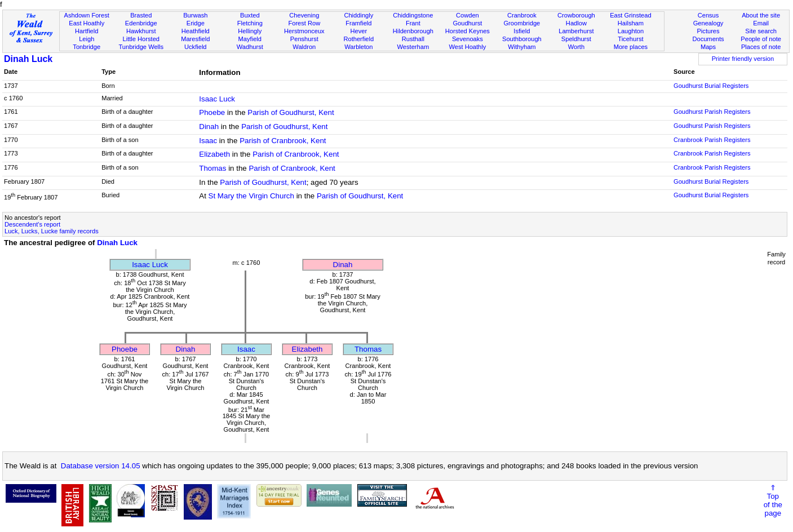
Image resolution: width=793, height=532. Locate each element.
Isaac (208, 141)
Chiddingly (358, 15)
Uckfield (196, 47)
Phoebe (212, 112)
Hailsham (631, 23)
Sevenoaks (468, 39)
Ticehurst (630, 39)
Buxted (250, 15)
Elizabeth (214, 154)
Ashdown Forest (87, 15)
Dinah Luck (28, 59)
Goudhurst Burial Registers (711, 86)
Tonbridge (87, 47)
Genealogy (708, 23)
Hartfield (87, 31)
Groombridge (522, 23)
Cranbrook (522, 15)
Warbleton (358, 47)
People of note (761, 39)
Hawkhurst (141, 31)
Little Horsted (141, 39)
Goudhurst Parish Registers (712, 112)
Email (761, 23)
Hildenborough (413, 31)
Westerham (413, 47)
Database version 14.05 (101, 466)
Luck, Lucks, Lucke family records (52, 231)
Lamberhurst (576, 31)
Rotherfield (358, 39)
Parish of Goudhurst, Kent (291, 112)
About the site (761, 15)
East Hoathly (87, 23)
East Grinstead (630, 15)
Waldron (304, 47)
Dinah (209, 127)
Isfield (522, 31)
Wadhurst (250, 47)
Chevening (304, 15)
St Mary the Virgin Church (251, 196)
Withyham (522, 47)
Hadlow (576, 23)
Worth (576, 47)
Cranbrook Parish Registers (712, 140)
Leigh (87, 39)
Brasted (141, 15)
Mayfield (250, 39)
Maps (708, 47)
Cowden (468, 15)
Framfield (358, 23)
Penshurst (304, 39)
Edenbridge (141, 23)
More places (631, 47)
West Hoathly (467, 47)
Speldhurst (576, 39)
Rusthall (413, 39)
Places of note (761, 47)
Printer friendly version (743, 59)
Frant (413, 23)
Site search (761, 31)
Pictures (708, 31)
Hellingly (250, 31)
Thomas (212, 168)
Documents (708, 39)
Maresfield (195, 39)
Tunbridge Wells (141, 47)
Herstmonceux (304, 31)
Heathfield (196, 31)
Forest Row (304, 23)
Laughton (631, 31)
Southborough (522, 39)
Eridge (196, 23)
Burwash (195, 15)
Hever (359, 31)
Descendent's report (32, 224)
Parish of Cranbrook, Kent (283, 141)
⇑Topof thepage (773, 500)
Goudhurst (467, 23)
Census (708, 15)
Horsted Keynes (468, 31)
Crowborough (576, 15)
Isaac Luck (217, 99)
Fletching (250, 23)
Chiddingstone (413, 15)
